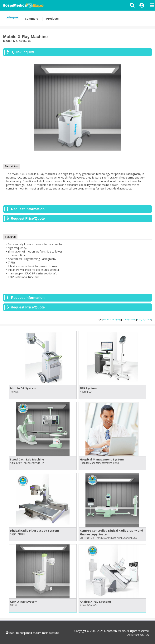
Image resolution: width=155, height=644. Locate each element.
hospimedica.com (31, 633)
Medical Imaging (111, 320)
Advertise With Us (138, 634)
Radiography (128, 320)
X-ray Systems (144, 320)
